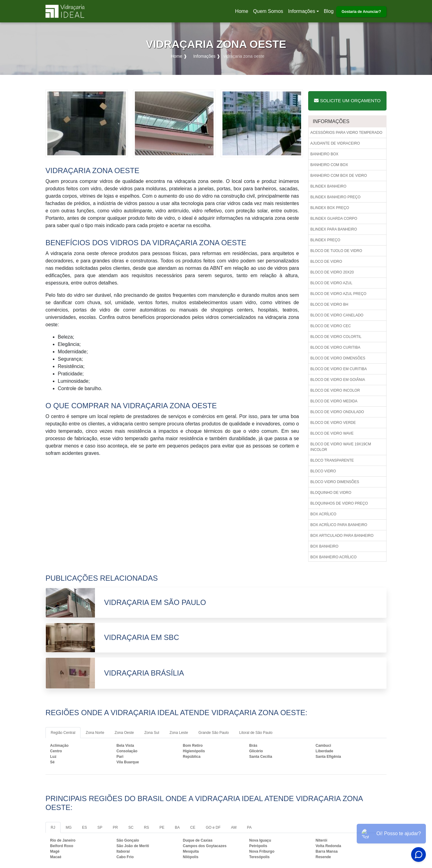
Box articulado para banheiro (342, 536)
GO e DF (213, 827)
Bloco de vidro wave (332, 433)
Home (243, 13)
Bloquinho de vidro (331, 493)
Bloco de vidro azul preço (338, 294)
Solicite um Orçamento (347, 101)
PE (162, 827)
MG (69, 827)
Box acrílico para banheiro (339, 525)
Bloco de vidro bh (329, 304)
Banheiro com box (329, 165)
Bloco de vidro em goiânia (338, 380)
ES (84, 827)
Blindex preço (325, 240)
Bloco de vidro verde (333, 423)
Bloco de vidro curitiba (335, 347)
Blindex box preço (330, 208)
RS (146, 827)
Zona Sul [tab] (152, 733)
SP (100, 827)
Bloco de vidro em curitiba (339, 369)
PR (115, 827)
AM (234, 827)
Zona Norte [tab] (95, 733)
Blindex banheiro (328, 186)
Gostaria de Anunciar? (361, 12)
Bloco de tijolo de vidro (336, 251)
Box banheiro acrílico (334, 557)
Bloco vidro (323, 471)
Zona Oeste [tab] (124, 733)
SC (131, 827)
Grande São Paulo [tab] (214, 733)
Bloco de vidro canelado (337, 315)
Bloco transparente (332, 460)
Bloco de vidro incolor (335, 390)
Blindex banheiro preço (335, 197)
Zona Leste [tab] (179, 733)
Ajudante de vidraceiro (335, 143)
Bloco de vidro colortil (336, 337)
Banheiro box (324, 154)
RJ (53, 827)
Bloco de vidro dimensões (338, 358)
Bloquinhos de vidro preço (339, 503)
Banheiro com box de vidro (339, 176)
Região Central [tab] (63, 733)
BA (177, 827)
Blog (329, 11)
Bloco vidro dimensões (335, 482)
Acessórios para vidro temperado (346, 133)
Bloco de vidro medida (334, 401)
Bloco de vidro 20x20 (332, 272)
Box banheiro (324, 546)
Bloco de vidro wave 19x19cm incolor (341, 447)
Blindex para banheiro (334, 229)
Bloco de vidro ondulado (337, 412)
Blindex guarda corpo (334, 219)
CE (193, 827)
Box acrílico (323, 514)
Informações (302, 11)
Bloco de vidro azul (331, 283)
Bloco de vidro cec (331, 326)
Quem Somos (268, 11)
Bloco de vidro (326, 262)
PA (249, 827)
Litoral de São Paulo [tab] (256, 733)
